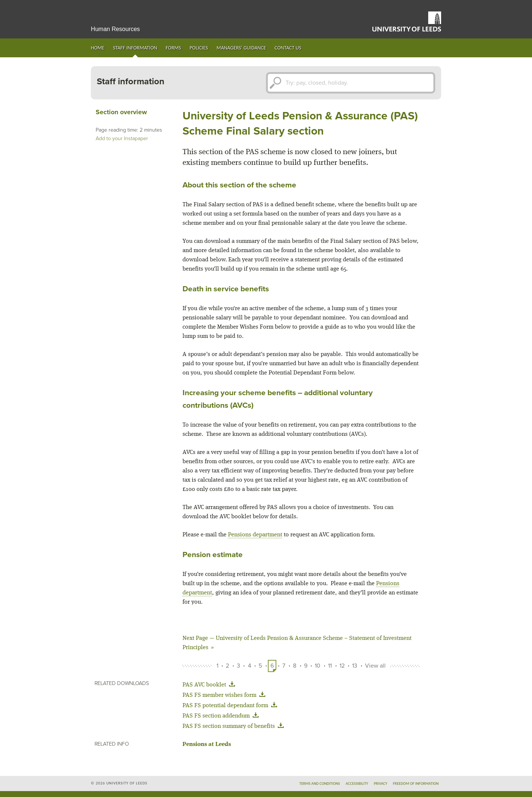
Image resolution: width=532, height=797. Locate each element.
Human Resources (115, 29)
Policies (199, 48)
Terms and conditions (320, 784)
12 (342, 666)
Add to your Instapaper (122, 138)
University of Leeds (407, 21)
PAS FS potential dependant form (231, 706)
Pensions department (255, 535)
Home (98, 48)
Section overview (121, 112)
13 (355, 666)
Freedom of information (416, 784)
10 (318, 666)
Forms (174, 48)
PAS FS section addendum (222, 716)
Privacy (381, 784)
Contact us (288, 48)
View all (375, 666)
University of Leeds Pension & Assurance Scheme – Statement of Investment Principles (297, 643)
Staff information (135, 48)
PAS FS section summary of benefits (235, 726)
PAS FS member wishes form (225, 695)
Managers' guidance (241, 48)
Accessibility (357, 784)
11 (330, 666)
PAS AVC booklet (210, 685)
